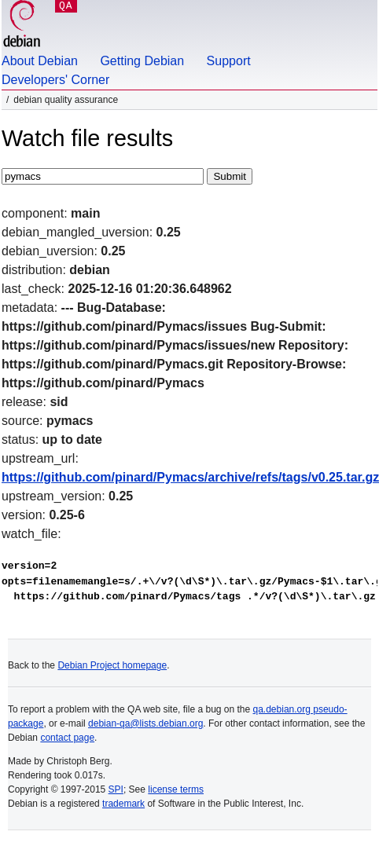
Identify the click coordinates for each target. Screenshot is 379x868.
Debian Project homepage (112, 665)
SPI (116, 789)
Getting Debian (142, 61)
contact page (67, 738)
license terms (176, 789)
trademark (123, 804)
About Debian (40, 61)
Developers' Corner (55, 80)
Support (229, 61)
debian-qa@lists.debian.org (145, 723)
